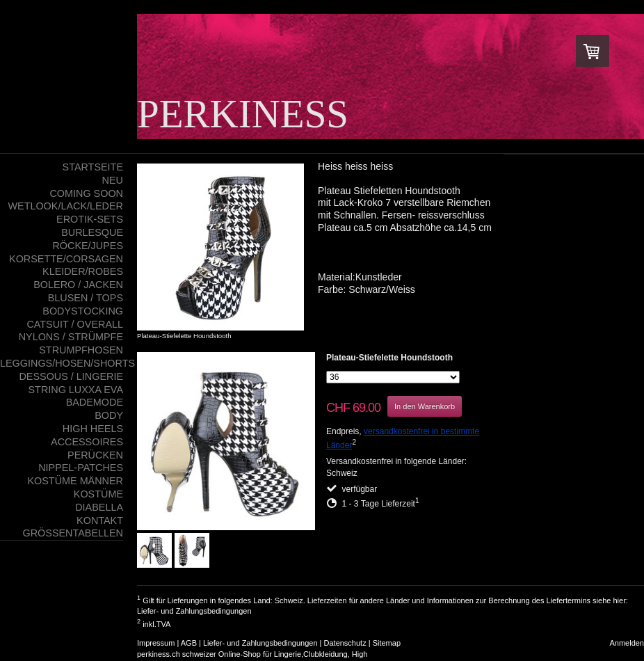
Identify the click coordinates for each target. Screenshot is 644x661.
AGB (189, 643)
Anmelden (627, 643)
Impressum (156, 643)
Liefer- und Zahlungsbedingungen (194, 611)
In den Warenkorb (425, 406)
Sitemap (387, 643)
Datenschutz (345, 643)
